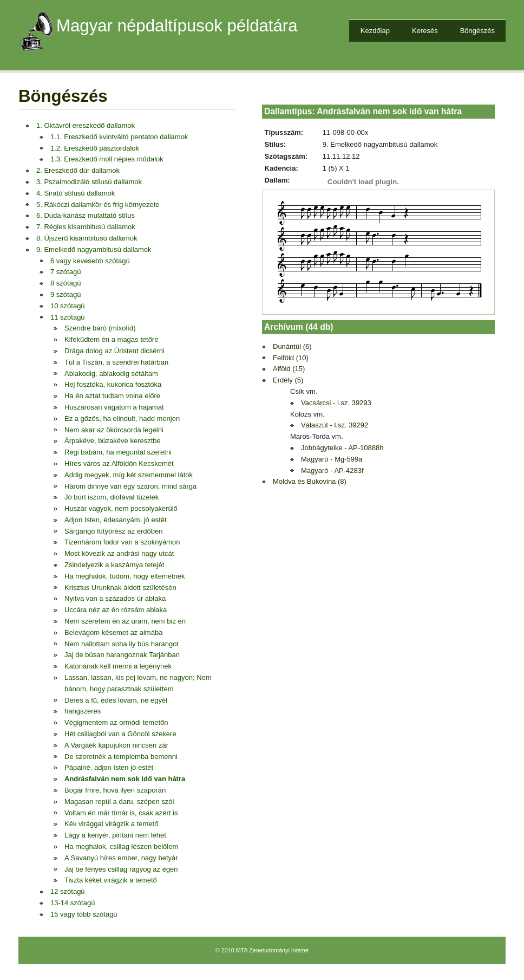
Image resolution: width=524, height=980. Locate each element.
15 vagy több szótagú (84, 914)
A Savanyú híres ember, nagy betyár (121, 858)
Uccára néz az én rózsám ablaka (116, 610)
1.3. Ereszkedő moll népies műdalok (107, 159)
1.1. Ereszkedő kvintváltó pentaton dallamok (119, 137)
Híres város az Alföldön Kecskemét (119, 463)
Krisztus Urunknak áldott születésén (120, 588)
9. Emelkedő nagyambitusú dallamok (94, 249)
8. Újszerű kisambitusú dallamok (87, 238)
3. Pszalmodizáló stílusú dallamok (89, 182)
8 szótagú (65, 283)
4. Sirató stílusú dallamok (76, 193)
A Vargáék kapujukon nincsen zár (116, 745)
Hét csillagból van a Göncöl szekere (120, 734)
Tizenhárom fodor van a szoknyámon (122, 542)
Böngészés (477, 31)
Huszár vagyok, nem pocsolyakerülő (121, 508)
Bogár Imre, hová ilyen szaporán (115, 790)
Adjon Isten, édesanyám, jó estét (116, 520)
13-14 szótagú (73, 903)
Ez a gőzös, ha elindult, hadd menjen (122, 418)
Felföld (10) (291, 358)
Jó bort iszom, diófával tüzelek (112, 497)
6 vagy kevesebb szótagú (90, 261)
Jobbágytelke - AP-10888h (342, 448)
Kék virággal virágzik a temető (111, 824)
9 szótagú (65, 294)
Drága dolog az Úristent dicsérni (114, 351)
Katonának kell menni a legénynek (118, 666)
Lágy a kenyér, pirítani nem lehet (115, 835)
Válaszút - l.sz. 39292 (335, 425)
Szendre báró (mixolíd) (100, 328)
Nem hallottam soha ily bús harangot (122, 644)
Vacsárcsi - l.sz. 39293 (336, 403)
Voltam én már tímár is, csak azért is (121, 813)
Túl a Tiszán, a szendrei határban (116, 362)
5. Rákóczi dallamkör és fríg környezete (98, 205)
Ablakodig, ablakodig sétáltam (111, 374)
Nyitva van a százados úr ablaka (115, 598)
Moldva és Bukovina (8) (310, 481)
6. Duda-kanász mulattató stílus (86, 215)
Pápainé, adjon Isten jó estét (109, 767)
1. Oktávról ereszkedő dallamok (86, 125)
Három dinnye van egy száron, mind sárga (130, 486)
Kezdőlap (375, 31)
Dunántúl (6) (292, 346)
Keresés (425, 31)
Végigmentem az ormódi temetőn (116, 722)
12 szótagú (68, 891)
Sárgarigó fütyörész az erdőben (113, 531)
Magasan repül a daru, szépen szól (119, 801)
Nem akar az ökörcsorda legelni (114, 430)
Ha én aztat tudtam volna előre (112, 396)
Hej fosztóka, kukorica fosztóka (113, 384)
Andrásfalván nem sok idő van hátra (125, 779)
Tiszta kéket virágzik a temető (111, 880)
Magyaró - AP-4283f (332, 470)
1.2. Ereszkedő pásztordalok (95, 148)
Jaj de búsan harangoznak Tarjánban (122, 655)
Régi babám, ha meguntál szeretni (118, 452)
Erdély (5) (288, 380)
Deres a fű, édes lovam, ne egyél (116, 700)
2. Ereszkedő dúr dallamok (78, 170)
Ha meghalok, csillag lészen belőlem (121, 846)
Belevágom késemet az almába (113, 632)
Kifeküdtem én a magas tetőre (111, 339)
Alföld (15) (289, 369)
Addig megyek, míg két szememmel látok (129, 475)
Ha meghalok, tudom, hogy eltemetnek (125, 576)
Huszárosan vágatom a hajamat (114, 407)
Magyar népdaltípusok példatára (177, 26)
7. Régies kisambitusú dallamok (86, 227)
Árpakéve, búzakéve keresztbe (113, 441)
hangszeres (83, 711)
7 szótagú (65, 272)
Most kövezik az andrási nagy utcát (119, 553)
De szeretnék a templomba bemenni (121, 757)
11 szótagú (68, 317)
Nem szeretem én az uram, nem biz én (125, 621)
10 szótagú (68, 306)
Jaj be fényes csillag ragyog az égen (121, 869)
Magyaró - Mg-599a (332, 459)
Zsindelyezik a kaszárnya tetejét (114, 565)
